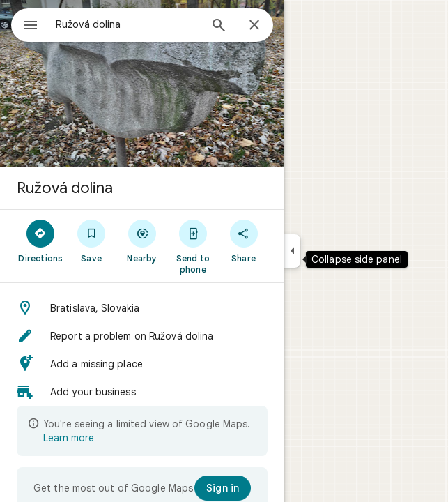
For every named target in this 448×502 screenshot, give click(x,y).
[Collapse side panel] (292, 251)
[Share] (244, 241)
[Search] (219, 26)
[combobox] (128, 24)
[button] (142, 308)
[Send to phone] (193, 246)
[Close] (254, 26)
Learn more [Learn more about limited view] (69, 438)
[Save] (92, 241)
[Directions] (41, 241)
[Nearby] (142, 241)
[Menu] (31, 26)
